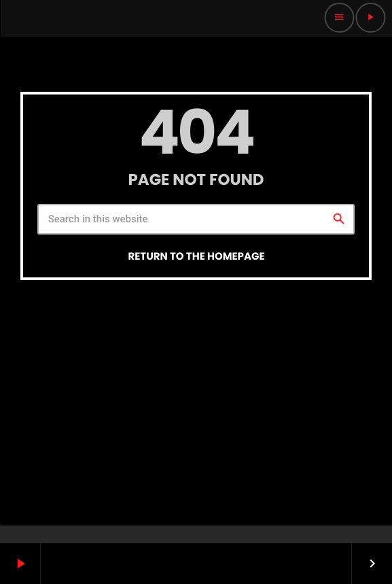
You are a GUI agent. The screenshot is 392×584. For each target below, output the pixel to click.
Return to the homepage (196, 257)
